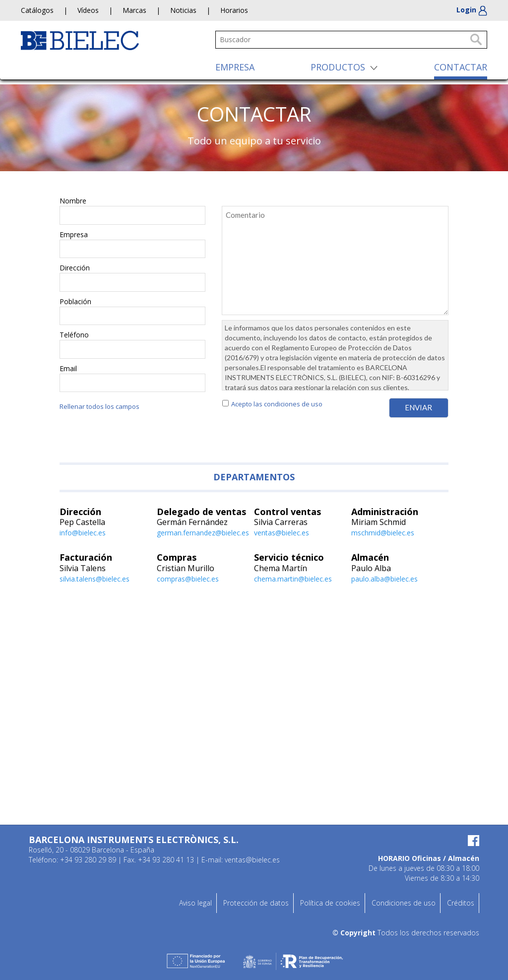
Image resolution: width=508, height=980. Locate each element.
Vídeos (88, 10)
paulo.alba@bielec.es (384, 579)
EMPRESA (235, 67)
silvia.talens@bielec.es (95, 579)
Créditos (461, 903)
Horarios (234, 10)
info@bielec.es (83, 533)
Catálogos (37, 10)
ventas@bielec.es (282, 533)
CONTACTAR (461, 67)
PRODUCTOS (338, 67)
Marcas (134, 10)
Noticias (183, 10)
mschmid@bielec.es (383, 533)
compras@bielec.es (188, 579)
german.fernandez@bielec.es (203, 533)
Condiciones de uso (404, 903)
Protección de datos (256, 903)
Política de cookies (330, 903)
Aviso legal (195, 903)
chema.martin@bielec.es (293, 579)
